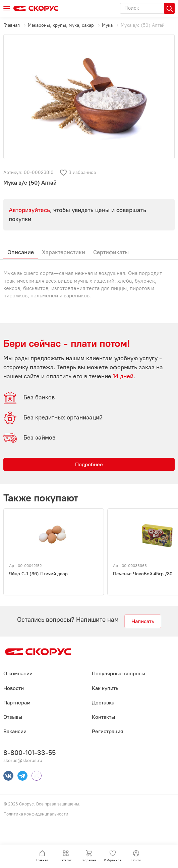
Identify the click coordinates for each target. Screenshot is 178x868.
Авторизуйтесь (29, 210)
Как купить (105, 688)
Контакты (103, 717)
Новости (14, 688)
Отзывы (13, 717)
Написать (143, 621)
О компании (18, 673)
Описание (21, 252)
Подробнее (89, 464)
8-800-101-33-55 (29, 753)
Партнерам (17, 703)
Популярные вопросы (118, 673)
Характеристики (64, 252)
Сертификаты (111, 252)
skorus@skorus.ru (23, 760)
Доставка (103, 703)
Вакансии (15, 731)
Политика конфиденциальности (36, 814)
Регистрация (107, 731)
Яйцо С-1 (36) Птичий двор (38, 574)
